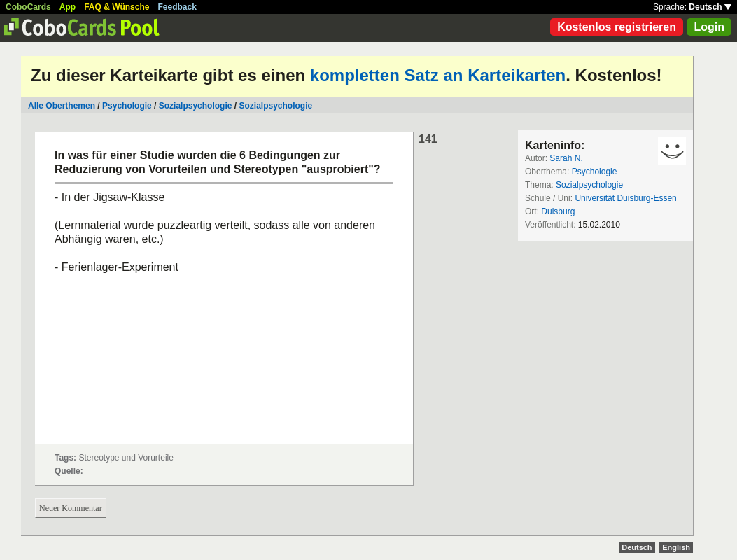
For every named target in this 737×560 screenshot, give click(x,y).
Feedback (177, 7)
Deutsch (710, 7)
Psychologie (127, 106)
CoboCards (28, 7)
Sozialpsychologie (196, 106)
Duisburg (558, 211)
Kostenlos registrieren (617, 27)
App (68, 7)
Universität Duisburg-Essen (625, 198)
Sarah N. (566, 158)
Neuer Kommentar (71, 508)
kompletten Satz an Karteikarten (438, 75)
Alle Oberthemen (62, 106)
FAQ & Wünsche (117, 7)
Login (709, 27)
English (676, 547)
